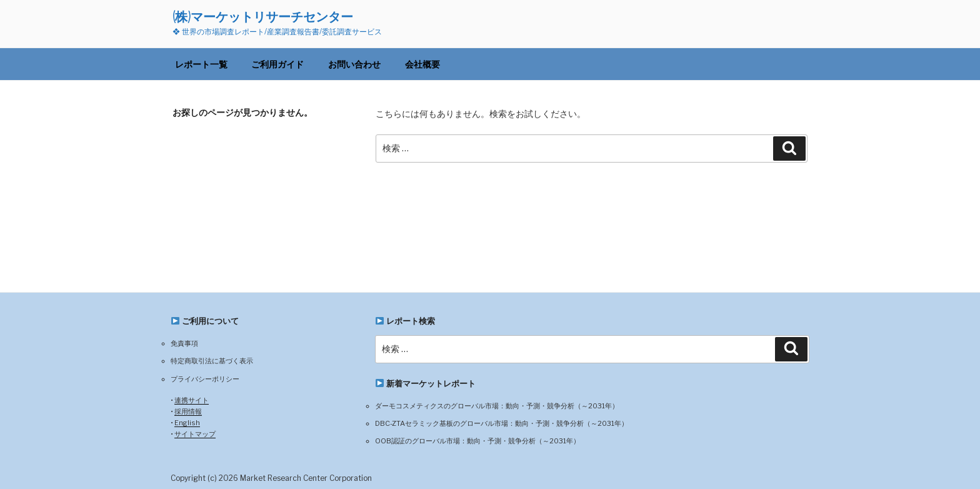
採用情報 (188, 411)
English (187, 423)
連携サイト (192, 400)
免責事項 (184, 343)
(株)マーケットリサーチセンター (263, 17)
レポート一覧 (201, 64)
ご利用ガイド (277, 64)
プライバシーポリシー (205, 379)
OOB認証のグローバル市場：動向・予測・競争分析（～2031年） (477, 441)
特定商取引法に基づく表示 (212, 361)
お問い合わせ (354, 64)
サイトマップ (195, 434)
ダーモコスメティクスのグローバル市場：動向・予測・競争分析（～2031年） (497, 406)
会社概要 (422, 64)
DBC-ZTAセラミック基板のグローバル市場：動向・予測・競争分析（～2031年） (502, 423)
